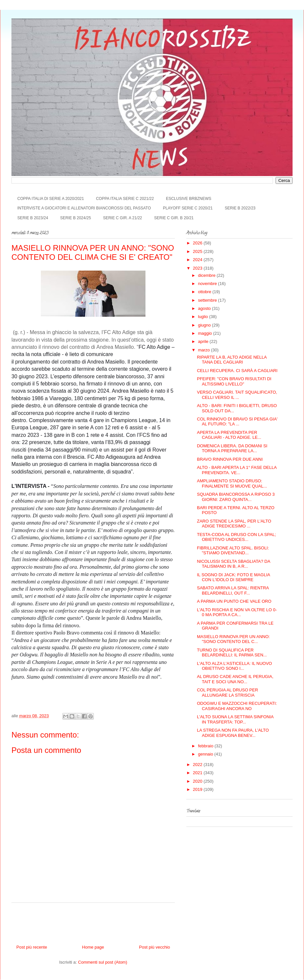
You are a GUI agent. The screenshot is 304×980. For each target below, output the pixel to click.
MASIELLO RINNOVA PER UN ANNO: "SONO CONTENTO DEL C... (233, 639)
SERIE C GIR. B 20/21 (174, 218)
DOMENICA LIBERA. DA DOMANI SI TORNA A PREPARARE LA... (232, 448)
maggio (206, 333)
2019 (198, 789)
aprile (204, 341)
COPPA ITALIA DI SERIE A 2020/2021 (51, 199)
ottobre (205, 292)
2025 (198, 251)
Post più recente (32, 947)
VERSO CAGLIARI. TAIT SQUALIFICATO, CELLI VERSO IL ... (237, 395)
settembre (208, 300)
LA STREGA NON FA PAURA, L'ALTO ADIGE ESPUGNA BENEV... (233, 733)
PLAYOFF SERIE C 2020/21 (188, 208)
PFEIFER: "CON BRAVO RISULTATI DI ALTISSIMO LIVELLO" (234, 381)
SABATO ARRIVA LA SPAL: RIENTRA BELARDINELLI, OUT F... (233, 590)
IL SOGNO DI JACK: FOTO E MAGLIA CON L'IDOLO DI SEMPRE (233, 577)
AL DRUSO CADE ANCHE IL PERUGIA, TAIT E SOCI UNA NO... (235, 679)
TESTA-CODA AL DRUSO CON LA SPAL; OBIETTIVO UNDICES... (236, 537)
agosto (205, 308)
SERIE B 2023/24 (33, 218)
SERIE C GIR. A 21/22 (122, 218)
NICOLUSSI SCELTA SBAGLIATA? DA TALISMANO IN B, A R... (233, 564)
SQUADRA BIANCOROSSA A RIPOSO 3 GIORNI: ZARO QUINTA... (236, 497)
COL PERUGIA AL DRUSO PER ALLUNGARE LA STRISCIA (227, 693)
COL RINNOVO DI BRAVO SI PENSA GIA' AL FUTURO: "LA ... (237, 422)
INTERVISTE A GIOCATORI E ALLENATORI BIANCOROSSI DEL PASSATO (84, 208)
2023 (198, 268)
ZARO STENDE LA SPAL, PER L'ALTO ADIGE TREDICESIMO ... (234, 524)
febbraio (206, 746)
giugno (205, 325)
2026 (198, 243)
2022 (198, 765)
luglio (204, 317)
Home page (93, 947)
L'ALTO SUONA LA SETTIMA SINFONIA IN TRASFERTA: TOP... (235, 719)
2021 (198, 773)
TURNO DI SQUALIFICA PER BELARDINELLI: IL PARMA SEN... (232, 653)
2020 (198, 781)
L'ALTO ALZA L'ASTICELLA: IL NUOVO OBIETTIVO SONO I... (234, 666)
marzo (205, 350)
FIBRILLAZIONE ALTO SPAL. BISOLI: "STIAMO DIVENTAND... (233, 551)
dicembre (207, 275)
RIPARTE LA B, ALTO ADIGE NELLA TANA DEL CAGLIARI (232, 360)
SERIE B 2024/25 (76, 218)
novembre (208, 284)
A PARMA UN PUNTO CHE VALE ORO (234, 601)
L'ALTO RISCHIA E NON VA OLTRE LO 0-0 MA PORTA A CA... (237, 612)
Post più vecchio (154, 947)
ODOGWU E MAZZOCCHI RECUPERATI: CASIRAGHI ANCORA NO (237, 706)
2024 (198, 260)
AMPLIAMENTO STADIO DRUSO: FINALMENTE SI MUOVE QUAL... (232, 483)
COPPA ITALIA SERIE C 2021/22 (125, 199)
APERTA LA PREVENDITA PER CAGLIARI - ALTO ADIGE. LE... (229, 435)
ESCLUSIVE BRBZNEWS (189, 199)
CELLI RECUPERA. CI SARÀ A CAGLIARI (237, 371)
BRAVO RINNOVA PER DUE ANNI (230, 459)
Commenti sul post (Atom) (103, 962)
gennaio (206, 754)
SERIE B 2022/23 (240, 208)
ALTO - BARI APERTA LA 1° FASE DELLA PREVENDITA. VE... (236, 470)
